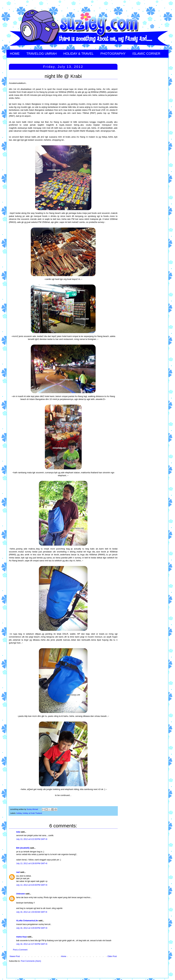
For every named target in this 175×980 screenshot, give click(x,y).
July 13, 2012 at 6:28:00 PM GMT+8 (32, 863)
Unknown (21, 894)
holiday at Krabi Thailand (32, 813)
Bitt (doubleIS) (23, 848)
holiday (19, 813)
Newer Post (15, 956)
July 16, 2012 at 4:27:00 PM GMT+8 (32, 944)
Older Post (112, 956)
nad (18, 872)
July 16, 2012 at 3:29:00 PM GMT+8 (32, 928)
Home (64, 956)
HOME (15, 54)
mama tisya (21, 937)
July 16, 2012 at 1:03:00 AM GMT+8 (32, 912)
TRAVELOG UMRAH (41, 54)
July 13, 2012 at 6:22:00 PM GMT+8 (32, 839)
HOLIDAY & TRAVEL (78, 54)
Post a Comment (20, 950)
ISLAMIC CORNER (146, 54)
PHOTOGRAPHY (113, 54)
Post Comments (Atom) (31, 961)
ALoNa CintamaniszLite (27, 921)
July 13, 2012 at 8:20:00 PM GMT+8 (32, 885)
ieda (18, 832)
